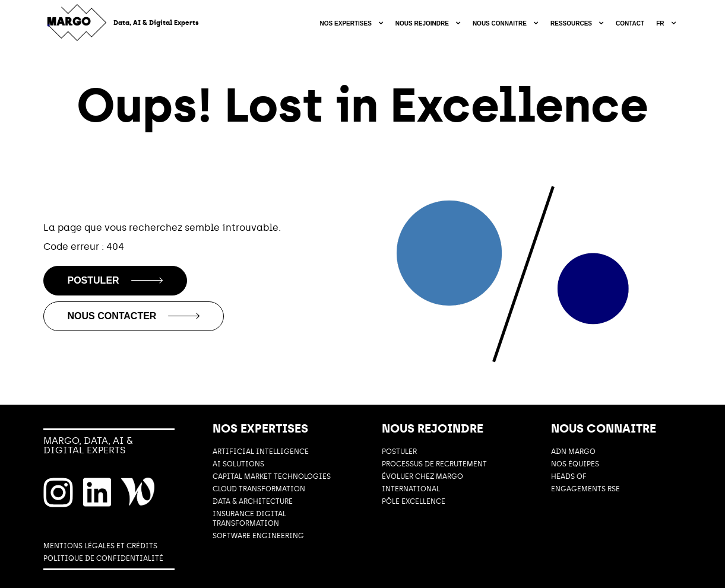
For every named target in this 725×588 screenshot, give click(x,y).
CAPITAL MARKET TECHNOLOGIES (272, 476)
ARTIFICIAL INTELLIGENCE (261, 452)
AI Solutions (238, 464)
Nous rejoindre (422, 23)
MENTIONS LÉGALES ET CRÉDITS (100, 546)
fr (660, 23)
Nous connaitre (500, 23)
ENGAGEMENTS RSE (585, 489)
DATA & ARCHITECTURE (253, 501)
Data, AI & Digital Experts (156, 23)
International (411, 489)
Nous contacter (134, 316)
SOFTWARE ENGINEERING (258, 536)
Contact (630, 23)
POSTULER (399, 452)
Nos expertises (346, 23)
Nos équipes (575, 464)
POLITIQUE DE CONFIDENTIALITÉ (103, 558)
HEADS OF (569, 476)
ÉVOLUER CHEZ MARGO (422, 476)
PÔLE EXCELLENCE (414, 501)
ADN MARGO (573, 452)
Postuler (115, 280)
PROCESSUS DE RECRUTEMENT (434, 464)
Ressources (571, 23)
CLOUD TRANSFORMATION (259, 489)
